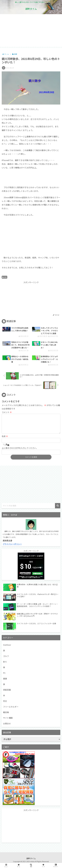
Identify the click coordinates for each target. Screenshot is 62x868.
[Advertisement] (31, 32)
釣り (5, 665)
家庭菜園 (7, 693)
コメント (7, 412)
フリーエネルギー (11, 710)
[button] (58, 509)
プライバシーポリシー (12, 547)
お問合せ (7, 727)
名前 (5, 440)
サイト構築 (8, 721)
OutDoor (7, 648)
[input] (31, 509)
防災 (5, 704)
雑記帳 (6, 716)
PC (4, 676)
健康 (4, 277)
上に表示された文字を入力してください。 (20, 451)
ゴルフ (6, 659)
